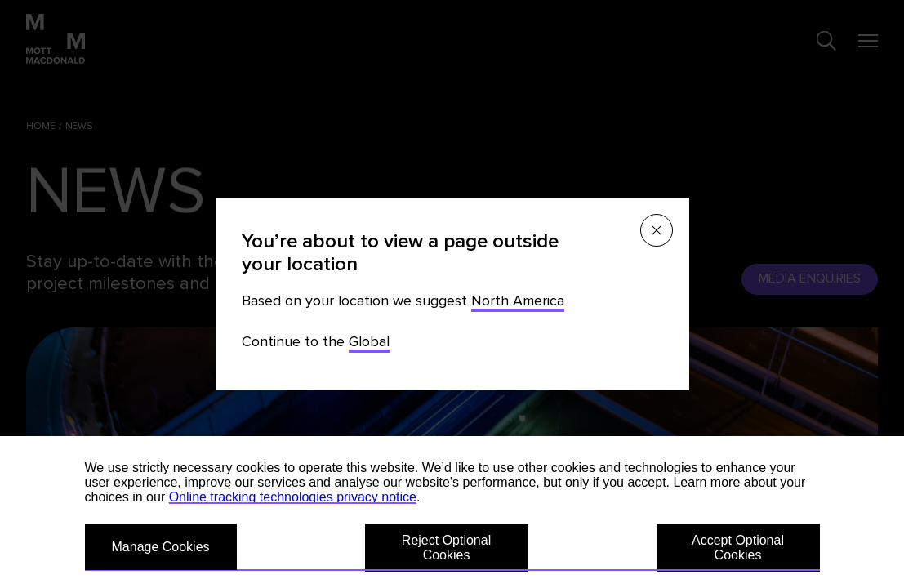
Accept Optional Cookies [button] (738, 548)
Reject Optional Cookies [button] (446, 548)
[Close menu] (657, 230)
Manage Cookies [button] (161, 547)
